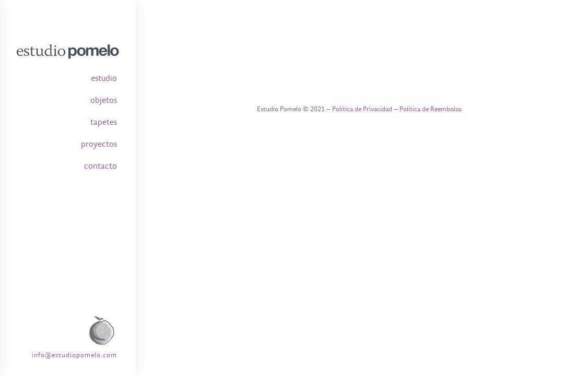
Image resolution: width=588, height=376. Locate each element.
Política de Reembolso (431, 109)
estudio (104, 78)
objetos (104, 100)
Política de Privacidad (362, 109)
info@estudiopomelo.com (74, 355)
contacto (101, 166)
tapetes (104, 122)
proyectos (99, 144)
